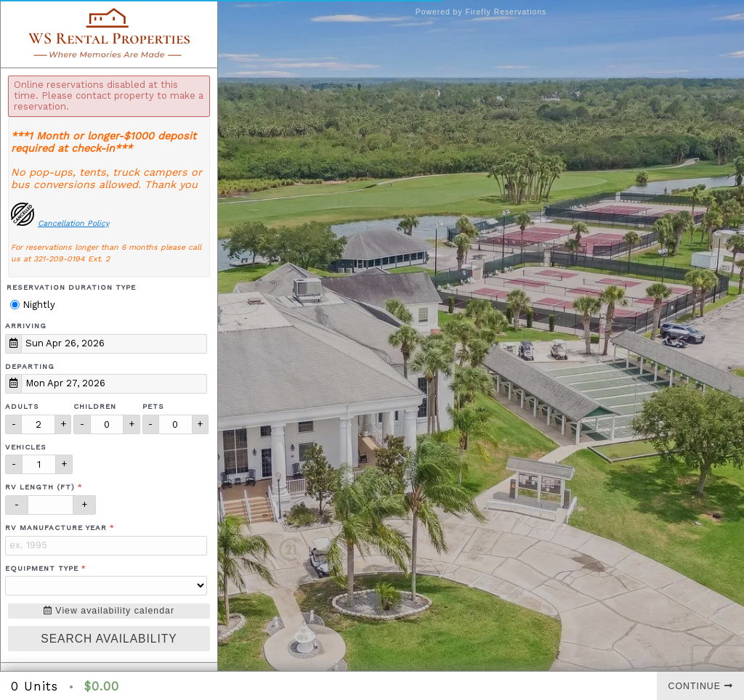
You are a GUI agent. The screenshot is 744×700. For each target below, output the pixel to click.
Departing (30, 366)
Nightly (33, 305)
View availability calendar (109, 611)
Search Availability (109, 639)
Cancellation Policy (73, 223)
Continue (701, 686)
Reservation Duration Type (71, 287)
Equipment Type (42, 568)
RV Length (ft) (40, 487)
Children (95, 406)
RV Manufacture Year (56, 528)
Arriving (26, 326)
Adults (22, 406)
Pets (153, 406)
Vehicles (26, 447)
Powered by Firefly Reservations (481, 12)
